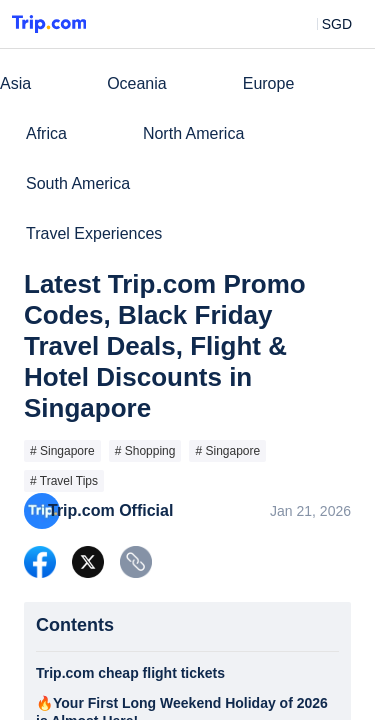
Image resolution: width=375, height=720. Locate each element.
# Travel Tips (64, 481)
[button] (322, 24)
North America (193, 133)
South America (78, 183)
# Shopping (145, 451)
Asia (15, 83)
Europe (269, 83)
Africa (46, 133)
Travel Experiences (94, 233)
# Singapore (62, 451)
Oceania (137, 83)
